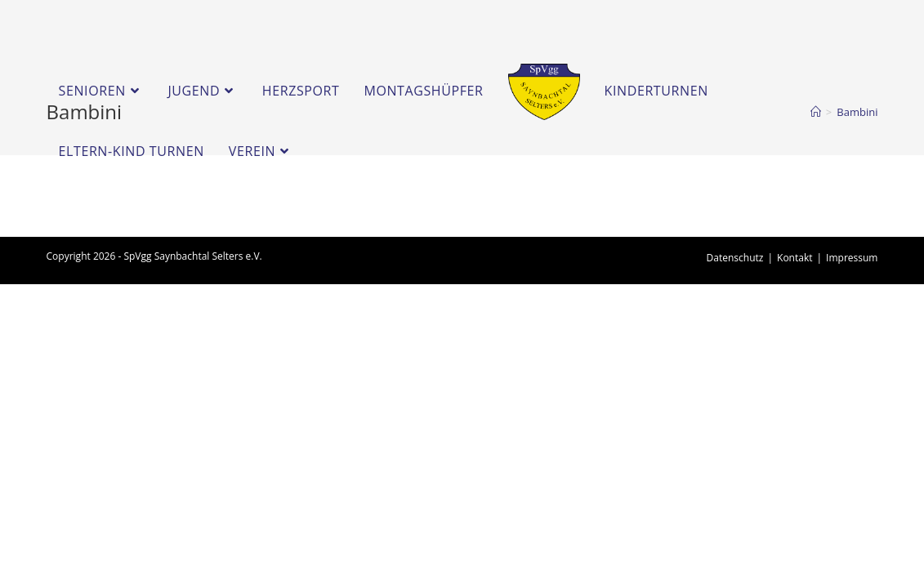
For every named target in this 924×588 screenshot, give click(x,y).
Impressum (852, 258)
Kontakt (795, 258)
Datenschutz (735, 258)
